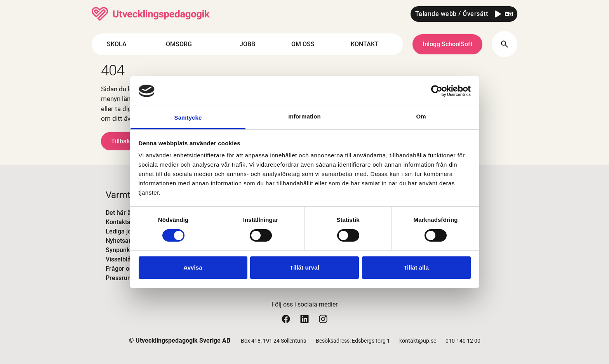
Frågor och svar (128, 269)
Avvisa (193, 267)
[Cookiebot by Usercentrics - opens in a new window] (437, 91)
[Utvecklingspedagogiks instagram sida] (323, 319)
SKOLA (123, 44)
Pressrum (119, 278)
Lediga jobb (122, 231)
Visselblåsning (126, 259)
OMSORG (185, 44)
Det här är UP (124, 213)
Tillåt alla (416, 267)
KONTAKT (371, 44)
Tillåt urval (304, 267)
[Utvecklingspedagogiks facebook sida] (286, 319)
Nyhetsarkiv (122, 241)
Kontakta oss (124, 222)
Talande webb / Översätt (452, 14)
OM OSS (310, 44)
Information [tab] (304, 116)
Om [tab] (421, 116)
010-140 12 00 (463, 341)
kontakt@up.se (418, 341)
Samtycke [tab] (188, 118)
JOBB (247, 44)
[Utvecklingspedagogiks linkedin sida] (304, 319)
